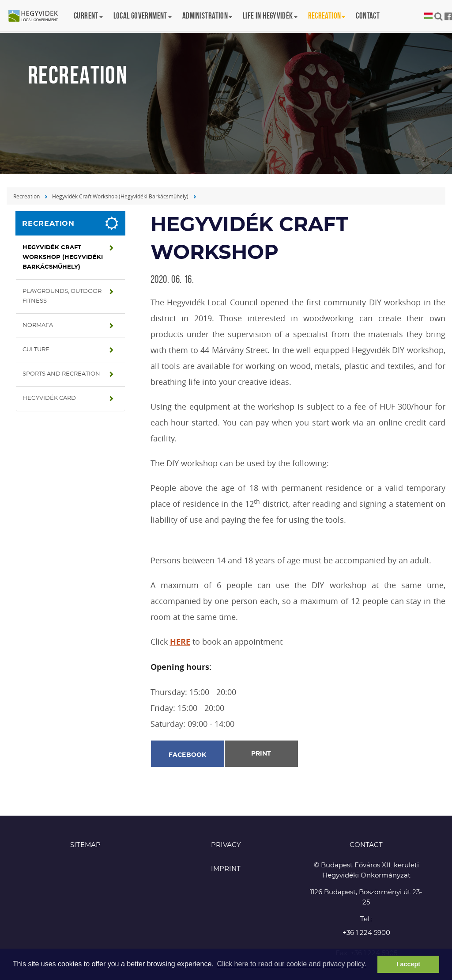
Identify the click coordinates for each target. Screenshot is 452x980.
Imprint (226, 869)
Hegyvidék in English (38, 16)
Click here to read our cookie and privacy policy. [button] (292, 964)
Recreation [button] (327, 16)
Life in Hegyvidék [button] (270, 16)
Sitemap (85, 845)
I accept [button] (408, 964)
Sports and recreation (61, 374)
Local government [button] (143, 16)
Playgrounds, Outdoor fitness (62, 296)
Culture (36, 350)
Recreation (26, 196)
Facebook (188, 755)
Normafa (38, 325)
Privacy (226, 845)
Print (261, 754)
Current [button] (88, 16)
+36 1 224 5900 (366, 933)
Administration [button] (207, 16)
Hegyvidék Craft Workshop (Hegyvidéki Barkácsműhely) (120, 196)
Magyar (428, 16)
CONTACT (366, 845)
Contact (368, 16)
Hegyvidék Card (49, 398)
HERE (180, 642)
